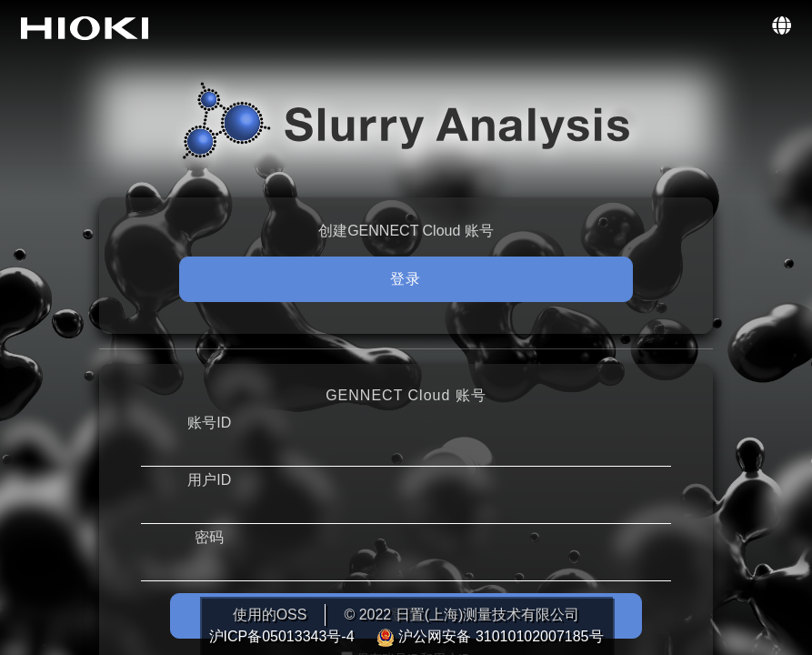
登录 (406, 279)
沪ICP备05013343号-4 (284, 636)
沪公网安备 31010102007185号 (490, 636)
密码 (209, 537)
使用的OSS (270, 615)
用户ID (209, 480)
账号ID (209, 423)
